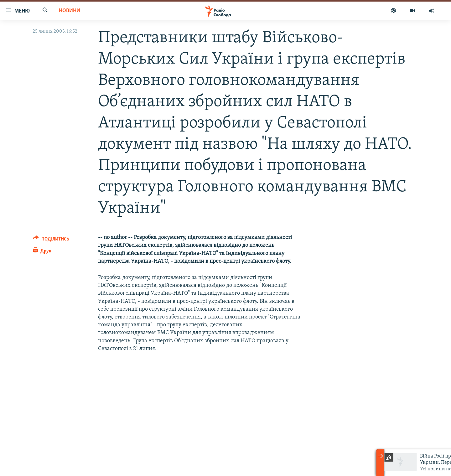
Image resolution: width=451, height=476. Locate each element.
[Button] (51, 240)
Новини (70, 11)
